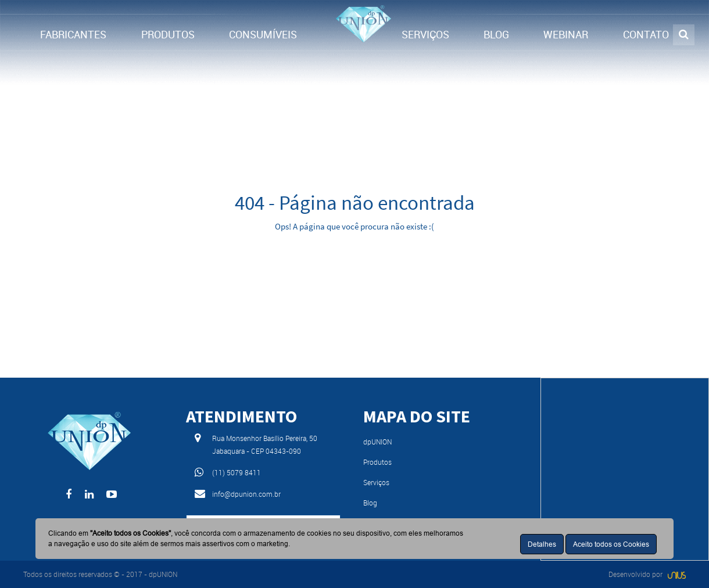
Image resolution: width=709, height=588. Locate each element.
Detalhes (542, 544)
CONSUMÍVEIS (263, 34)
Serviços (376, 482)
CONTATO (646, 34)
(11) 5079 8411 (237, 472)
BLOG (496, 34)
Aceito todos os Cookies (611, 544)
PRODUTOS (168, 34)
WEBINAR (566, 34)
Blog (370, 503)
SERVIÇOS (425, 34)
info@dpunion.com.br (246, 494)
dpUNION (377, 442)
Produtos (377, 462)
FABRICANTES (73, 34)
